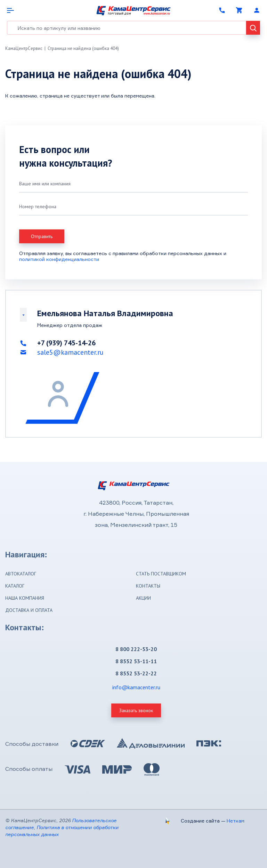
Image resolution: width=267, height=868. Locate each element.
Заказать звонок (136, 710)
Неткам (236, 821)
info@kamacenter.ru (136, 687)
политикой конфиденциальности (59, 259)
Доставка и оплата (29, 610)
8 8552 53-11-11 (136, 661)
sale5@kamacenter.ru (70, 352)
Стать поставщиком (161, 574)
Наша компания (25, 598)
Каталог (15, 586)
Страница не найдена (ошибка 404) (83, 48)
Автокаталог (21, 574)
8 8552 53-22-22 (136, 673)
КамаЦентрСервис (24, 48)
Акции (143, 598)
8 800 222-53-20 (136, 649)
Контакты (148, 586)
